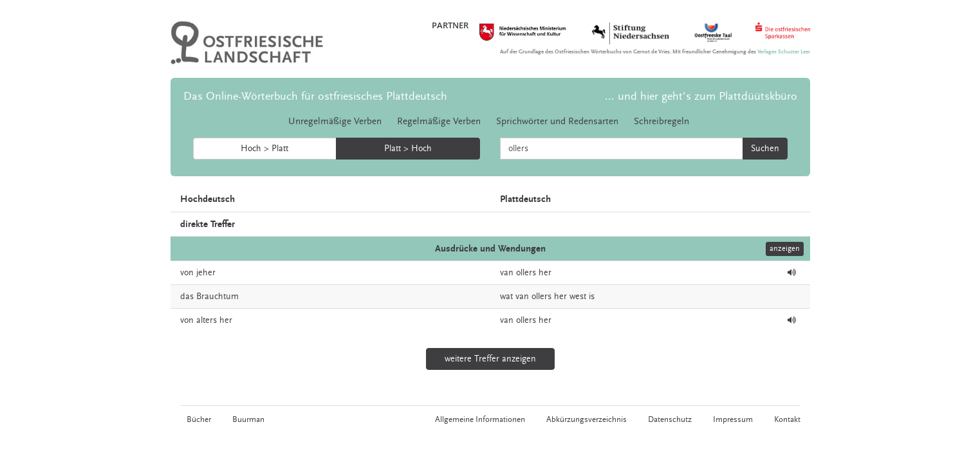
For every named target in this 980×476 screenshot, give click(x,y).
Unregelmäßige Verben (335, 121)
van (507, 273)
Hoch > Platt (264, 149)
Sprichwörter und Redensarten (557, 121)
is (592, 297)
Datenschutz (670, 419)
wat (506, 297)
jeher (206, 273)
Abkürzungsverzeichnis (587, 419)
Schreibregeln (661, 121)
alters (207, 320)
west (578, 297)
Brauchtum (217, 297)
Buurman (248, 419)
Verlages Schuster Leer (784, 52)
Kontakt (787, 419)
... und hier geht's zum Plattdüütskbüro (701, 96)
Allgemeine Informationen (480, 419)
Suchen (765, 149)
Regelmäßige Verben (439, 121)
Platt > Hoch (408, 149)
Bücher (199, 419)
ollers (526, 273)
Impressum (733, 419)
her (545, 273)
